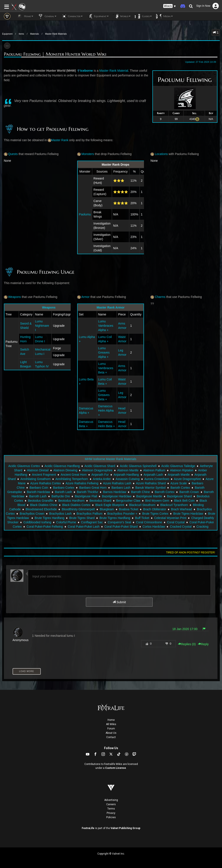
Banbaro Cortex (64, 488)
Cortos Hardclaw (154, 527)
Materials (35, 34)
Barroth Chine (140, 492)
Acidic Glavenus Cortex (24, 466)
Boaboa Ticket (129, 509)
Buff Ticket (142, 518)
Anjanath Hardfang (126, 475)
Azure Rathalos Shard (151, 483)
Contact (111, 737)
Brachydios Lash (60, 514)
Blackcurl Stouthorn (142, 505)
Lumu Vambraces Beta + (106, 368)
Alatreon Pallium (154, 470)
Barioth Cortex (180, 488)
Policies (111, 817)
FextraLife (88, 828)
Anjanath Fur (100, 475)
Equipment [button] (98, 16)
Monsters (86, 154)
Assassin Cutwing (128, 479)
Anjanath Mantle (179, 475)
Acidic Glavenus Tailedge (178, 466)
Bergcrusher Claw (128, 501)
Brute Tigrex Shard (82, 518)
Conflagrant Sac (92, 522)
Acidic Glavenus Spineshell (138, 466)
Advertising (111, 800)
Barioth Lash (63, 492)
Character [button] (72, 16)
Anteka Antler (102, 479)
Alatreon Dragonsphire (97, 470)
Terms (111, 809)
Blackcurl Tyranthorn (174, 505)
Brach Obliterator (155, 509)
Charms (158, 297)
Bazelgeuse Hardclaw (117, 496)
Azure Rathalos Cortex (46, 483)
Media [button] (164, 16)
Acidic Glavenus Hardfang (62, 466)
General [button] (47, 16)
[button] (170, 6)
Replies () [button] (187, 644)
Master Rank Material (114, 71)
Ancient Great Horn (74, 475)
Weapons (12, 297)
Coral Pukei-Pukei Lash (84, 527)
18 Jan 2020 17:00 (185, 629)
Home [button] (25, 16)
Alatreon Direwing (65, 470)
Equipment (7, 34)
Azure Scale (179, 483)
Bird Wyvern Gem (157, 501)
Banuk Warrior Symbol (150, 488)
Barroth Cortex (165, 492)
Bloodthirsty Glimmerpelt (78, 509)
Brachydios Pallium (89, 514)
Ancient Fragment (44, 475)
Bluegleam (107, 509)
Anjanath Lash (153, 475)
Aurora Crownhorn (157, 479)
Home (111, 720)
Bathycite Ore (61, 496)
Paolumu (85, 214)
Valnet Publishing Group (125, 828)
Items (21, 34)
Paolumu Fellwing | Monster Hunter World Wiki (55, 54)
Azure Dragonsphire (187, 479)
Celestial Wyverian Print (170, 518)
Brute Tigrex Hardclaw (188, 514)
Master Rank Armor (111, 307)
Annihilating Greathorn (35, 479)
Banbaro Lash (121, 488)
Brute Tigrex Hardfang (50, 518)
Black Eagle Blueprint (110, 505)
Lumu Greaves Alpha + (104, 352)
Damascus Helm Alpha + (106, 411)
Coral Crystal (176, 522)
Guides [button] (143, 16)
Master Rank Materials (56, 34)
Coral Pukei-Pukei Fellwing (45, 527)
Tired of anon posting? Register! (191, 553)
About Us (111, 733)
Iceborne (87, 71)
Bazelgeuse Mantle (149, 496)
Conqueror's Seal (119, 522)
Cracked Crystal (181, 527)
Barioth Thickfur (88, 492)
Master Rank (60, 140)
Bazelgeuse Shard (179, 496)
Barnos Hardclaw (115, 492)
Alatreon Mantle (128, 470)
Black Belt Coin (184, 501)
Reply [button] (203, 644)
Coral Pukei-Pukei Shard (121, 527)
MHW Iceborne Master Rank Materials (110, 459)
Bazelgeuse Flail (86, 496)
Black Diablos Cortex (76, 505)
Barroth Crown (189, 492)
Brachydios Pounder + (122, 514)
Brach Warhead (182, 509)
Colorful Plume (66, 522)
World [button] (122, 16)
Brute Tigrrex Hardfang (115, 518)
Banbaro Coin (39, 488)
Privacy (111, 813)
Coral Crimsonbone (149, 522)
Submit (119, 602)
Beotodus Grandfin (41, 501)
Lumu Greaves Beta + (104, 395)
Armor (83, 297)
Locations (159, 154)
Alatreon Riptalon (182, 470)
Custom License (116, 768)
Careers (111, 804)
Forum (111, 729)
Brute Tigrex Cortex (155, 514)
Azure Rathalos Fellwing (82, 483)
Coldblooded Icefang (37, 522)
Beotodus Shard (100, 501)
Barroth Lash (38, 496)
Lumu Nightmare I (42, 326)
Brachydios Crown (32, 514)
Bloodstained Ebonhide (41, 509)
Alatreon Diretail (38, 470)
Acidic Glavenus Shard (100, 466)
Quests (11, 154)
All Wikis (111, 724)
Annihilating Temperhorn (72, 479)
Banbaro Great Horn (93, 488)
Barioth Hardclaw (38, 492)
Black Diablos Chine (44, 505)
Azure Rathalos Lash (117, 483)
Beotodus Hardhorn (71, 501)
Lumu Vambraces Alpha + (106, 326)
